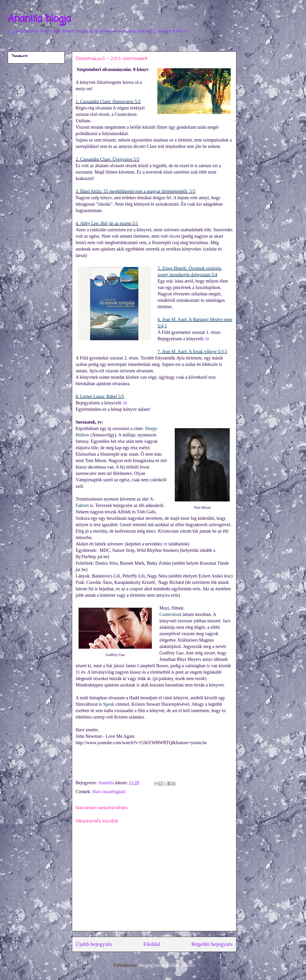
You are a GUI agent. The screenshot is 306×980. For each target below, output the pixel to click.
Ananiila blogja (39, 19)
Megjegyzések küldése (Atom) (166, 965)
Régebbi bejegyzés (212, 944)
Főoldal (152, 944)
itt (207, 339)
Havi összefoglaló (109, 792)
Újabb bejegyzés (94, 944)
